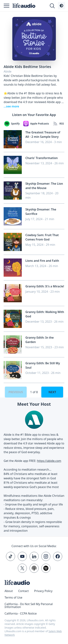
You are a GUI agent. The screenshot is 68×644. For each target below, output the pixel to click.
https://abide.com (49, 461)
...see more (11, 106)
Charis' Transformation (42, 158)
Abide (8, 71)
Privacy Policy (43, 591)
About (9, 591)
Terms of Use (13, 597)
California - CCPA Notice (21, 613)
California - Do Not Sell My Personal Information (29, 605)
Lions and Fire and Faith (42, 261)
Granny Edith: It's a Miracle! (45, 286)
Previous (16, 392)
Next (52, 392)
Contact (23, 591)
